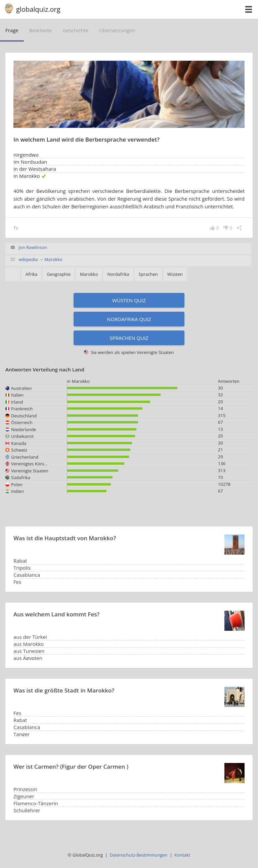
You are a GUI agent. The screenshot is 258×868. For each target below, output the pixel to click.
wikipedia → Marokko (40, 259)
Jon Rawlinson (33, 247)
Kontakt (182, 855)
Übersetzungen (117, 30)
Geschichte (76, 30)
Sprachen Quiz (129, 338)
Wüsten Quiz (129, 300)
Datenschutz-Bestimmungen (139, 855)
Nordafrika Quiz (129, 319)
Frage (12, 30)
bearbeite (41, 30)
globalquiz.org (38, 9)
